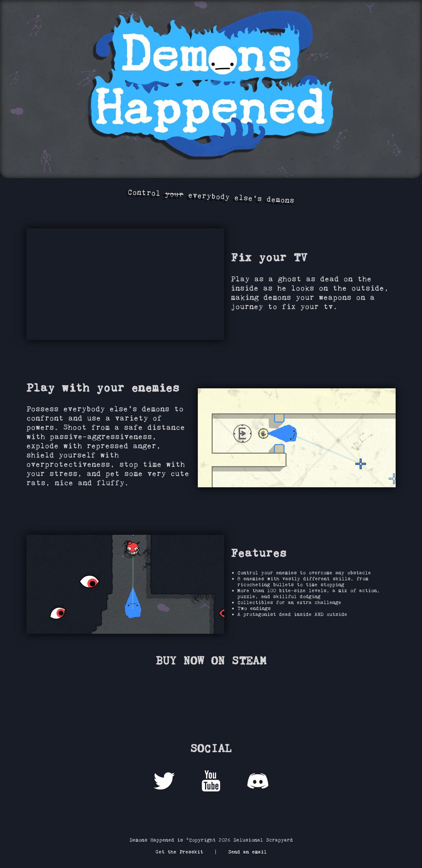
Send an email (247, 852)
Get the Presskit (179, 852)
